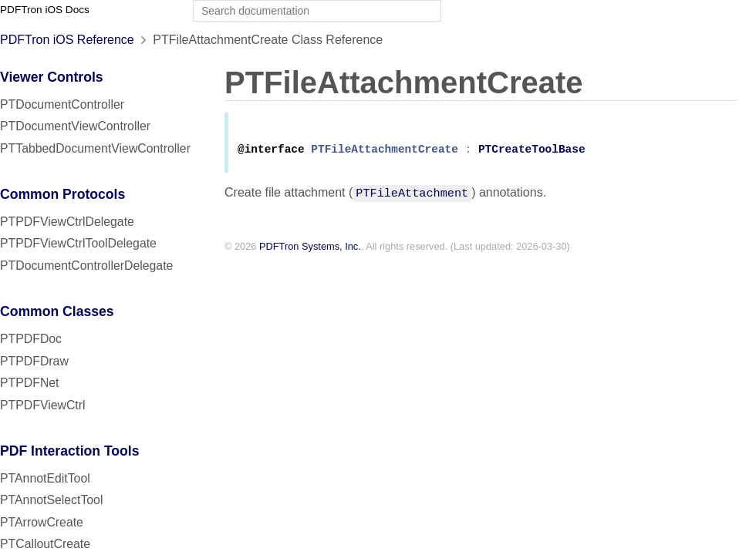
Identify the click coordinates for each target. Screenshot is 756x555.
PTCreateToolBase (532, 152)
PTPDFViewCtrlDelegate (67, 222)
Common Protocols (62, 194)
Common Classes (57, 311)
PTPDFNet (30, 383)
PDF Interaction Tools (70, 451)
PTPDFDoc (31, 339)
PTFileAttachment (412, 195)
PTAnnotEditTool (45, 478)
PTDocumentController (62, 104)
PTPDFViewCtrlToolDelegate (78, 243)
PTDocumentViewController (75, 126)
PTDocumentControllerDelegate (86, 266)
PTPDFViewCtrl (43, 405)
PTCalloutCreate (45, 544)
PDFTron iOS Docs (45, 10)
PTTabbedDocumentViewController (95, 148)
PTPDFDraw (34, 361)
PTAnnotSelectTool (51, 500)
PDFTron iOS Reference (67, 40)
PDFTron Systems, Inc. (310, 249)
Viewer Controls (52, 77)
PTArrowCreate (42, 522)
